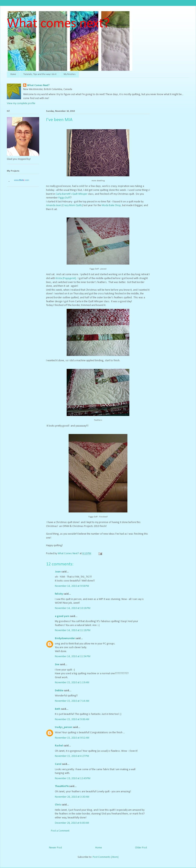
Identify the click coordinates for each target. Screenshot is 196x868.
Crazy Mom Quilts (72, 205)
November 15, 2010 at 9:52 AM (72, 738)
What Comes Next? (38, 85)
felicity (59, 594)
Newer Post (55, 848)
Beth (58, 709)
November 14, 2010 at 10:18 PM (73, 608)
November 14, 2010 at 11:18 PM (73, 630)
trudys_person (64, 727)
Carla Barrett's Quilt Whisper (72, 194)
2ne (57, 665)
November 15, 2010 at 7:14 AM (72, 701)
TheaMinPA (62, 786)
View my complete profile (21, 103)
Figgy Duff (64, 198)
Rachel (59, 746)
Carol (58, 764)
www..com (22, 180)
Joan (58, 572)
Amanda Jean (54, 205)
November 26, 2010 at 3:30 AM (72, 797)
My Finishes (70, 74)
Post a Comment (60, 831)
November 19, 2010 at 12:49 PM (73, 778)
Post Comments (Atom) (106, 857)
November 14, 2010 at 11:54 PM (73, 656)
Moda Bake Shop (111, 205)
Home (13, 74)
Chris (58, 805)
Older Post (141, 848)
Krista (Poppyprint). (66, 278)
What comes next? (58, 24)
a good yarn (62, 616)
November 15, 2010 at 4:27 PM (72, 756)
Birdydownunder (65, 638)
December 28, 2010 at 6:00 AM (72, 823)
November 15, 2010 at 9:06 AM (72, 719)
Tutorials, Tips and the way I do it (40, 74)
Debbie (59, 691)
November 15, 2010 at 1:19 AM (72, 683)
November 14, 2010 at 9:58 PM (72, 586)
